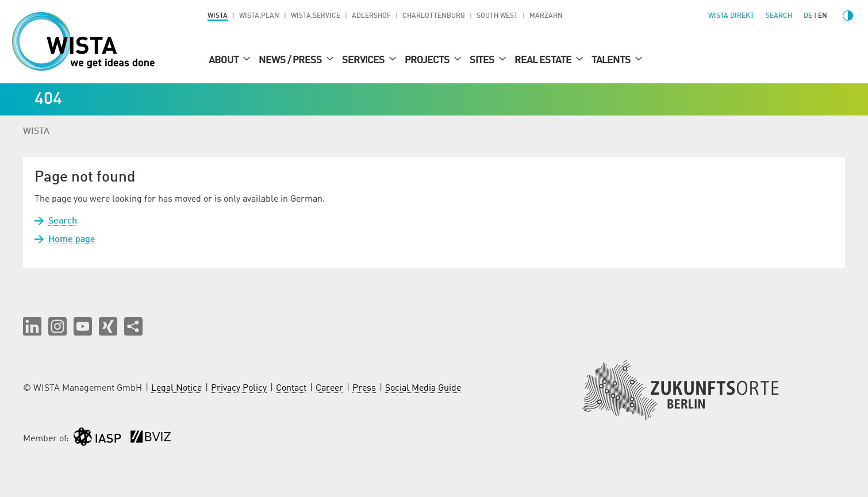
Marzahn (546, 16)
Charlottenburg (434, 16)
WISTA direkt (731, 16)
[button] (32, 326)
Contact (291, 388)
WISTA (218, 16)
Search (63, 221)
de (808, 16)
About (224, 60)
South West (497, 16)
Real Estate (544, 60)
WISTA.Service (316, 16)
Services (364, 60)
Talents (612, 60)
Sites (483, 60)
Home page (72, 240)
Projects (428, 60)
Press (364, 388)
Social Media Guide (423, 388)
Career (329, 388)
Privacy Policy (239, 388)
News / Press (291, 60)
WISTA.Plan (259, 16)
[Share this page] (133, 326)
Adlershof (371, 16)
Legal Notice (176, 388)
